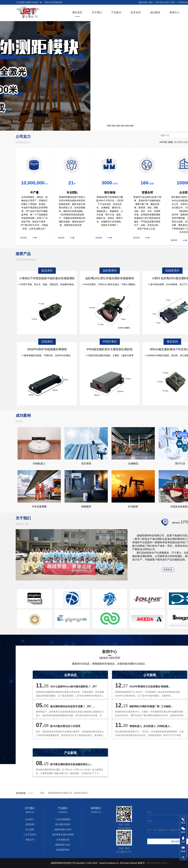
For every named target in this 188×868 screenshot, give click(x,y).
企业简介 (30, 819)
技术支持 (136, 12)
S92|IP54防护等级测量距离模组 (47, 349)
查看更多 (168, 570)
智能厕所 (86, 507)
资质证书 (30, 840)
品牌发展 (30, 824)
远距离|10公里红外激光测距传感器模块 (110, 278)
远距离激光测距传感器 (63, 835)
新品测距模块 (63, 850)
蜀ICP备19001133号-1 (158, 863)
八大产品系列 (30, 835)
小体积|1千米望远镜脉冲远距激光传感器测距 (47, 278)
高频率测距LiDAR (63, 829)
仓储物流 (133, 464)
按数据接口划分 (63, 845)
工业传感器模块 (63, 819)
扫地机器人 (39, 464)
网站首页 (77, 12)
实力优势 (30, 829)
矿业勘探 (133, 507)
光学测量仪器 (63, 840)
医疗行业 (180, 464)
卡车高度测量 (39, 507)
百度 (42, 793)
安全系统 (86, 464)
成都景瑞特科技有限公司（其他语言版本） (69, 793)
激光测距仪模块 (63, 824)
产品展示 (116, 12)
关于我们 (97, 12)
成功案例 (155, 12)
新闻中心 (175, 12)
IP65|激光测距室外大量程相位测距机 (110, 349)
